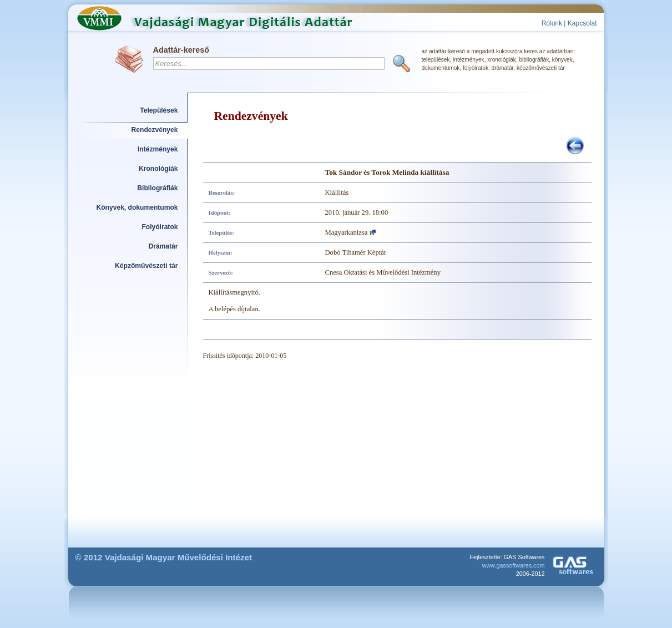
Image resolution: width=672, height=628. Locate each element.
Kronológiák (158, 169)
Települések (159, 110)
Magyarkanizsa (347, 232)
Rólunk (552, 23)
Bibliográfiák (157, 188)
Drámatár (163, 246)
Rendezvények (155, 130)
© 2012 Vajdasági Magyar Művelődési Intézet (164, 557)
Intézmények (158, 149)
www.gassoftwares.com (514, 565)
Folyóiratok (160, 227)
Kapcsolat (582, 23)
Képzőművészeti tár (146, 266)
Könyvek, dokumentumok (137, 207)
